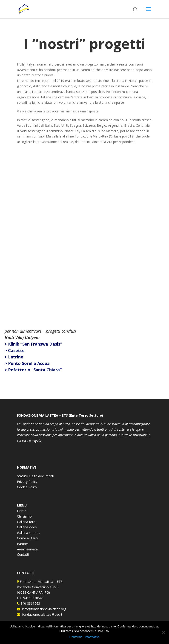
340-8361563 (30, 603)
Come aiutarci (27, 538)
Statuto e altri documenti (36, 476)
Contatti (23, 554)
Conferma (76, 637)
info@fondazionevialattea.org (43, 609)
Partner (23, 544)
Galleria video (27, 527)
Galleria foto (26, 522)
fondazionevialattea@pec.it (41, 614)
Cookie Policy (27, 487)
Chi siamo (24, 516)
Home (22, 511)
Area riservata (27, 549)
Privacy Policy (27, 482)
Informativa (92, 637)
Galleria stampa (29, 533)
